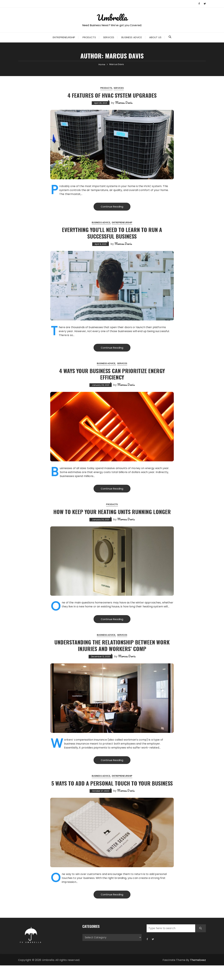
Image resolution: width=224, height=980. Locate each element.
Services (109, 37)
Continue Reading (112, 207)
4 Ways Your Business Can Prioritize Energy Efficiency (112, 374)
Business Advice (132, 37)
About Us (155, 37)
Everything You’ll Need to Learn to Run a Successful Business (112, 233)
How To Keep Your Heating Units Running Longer (112, 515)
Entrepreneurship (64, 37)
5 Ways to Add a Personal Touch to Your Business (112, 794)
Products (89, 37)
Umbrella (112, 17)
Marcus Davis (124, 103)
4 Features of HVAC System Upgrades (112, 95)
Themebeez (198, 975)
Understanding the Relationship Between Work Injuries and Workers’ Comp (112, 653)
